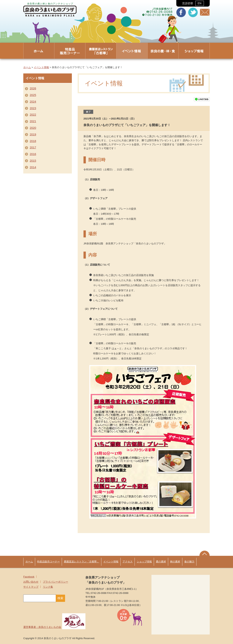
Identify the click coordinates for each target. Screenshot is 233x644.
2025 (33, 95)
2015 (33, 161)
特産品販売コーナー (48, 562)
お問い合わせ (31, 582)
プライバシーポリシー (56, 582)
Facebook (29, 577)
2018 (33, 141)
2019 (33, 134)
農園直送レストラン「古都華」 (82, 562)
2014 (33, 167)
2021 (33, 121)
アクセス (128, 562)
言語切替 (193, 3)
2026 (33, 88)
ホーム (27, 67)
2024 (33, 102)
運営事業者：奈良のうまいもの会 (54, 627)
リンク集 (48, 587)
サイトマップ (31, 587)
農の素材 (161, 562)
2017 (33, 147)
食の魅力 (189, 562)
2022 (33, 115)
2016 (33, 154)
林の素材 (175, 562)
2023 (33, 108)
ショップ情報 (144, 562)
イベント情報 (41, 67)
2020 (33, 128)
